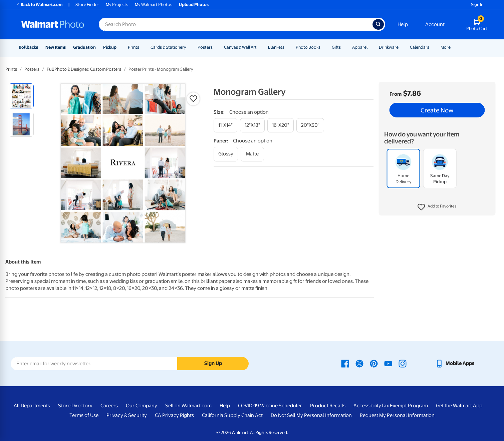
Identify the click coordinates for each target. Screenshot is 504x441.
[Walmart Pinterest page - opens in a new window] (374, 363)
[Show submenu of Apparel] (370, 47)
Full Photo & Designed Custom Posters (84, 69)
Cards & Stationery (168, 47)
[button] (437, 207)
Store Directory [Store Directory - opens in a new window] (75, 406)
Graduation (84, 47)
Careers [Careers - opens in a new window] (109, 406)
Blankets (276, 47)
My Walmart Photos (154, 5)
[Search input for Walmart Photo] (236, 24)
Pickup (110, 47)
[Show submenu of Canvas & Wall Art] (260, 47)
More (446, 47)
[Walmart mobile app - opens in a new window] (455, 363)
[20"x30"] (310, 125)
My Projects (117, 5)
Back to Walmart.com (39, 5)
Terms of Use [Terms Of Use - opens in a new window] (84, 415)
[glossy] (226, 154)
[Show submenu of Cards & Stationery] (189, 47)
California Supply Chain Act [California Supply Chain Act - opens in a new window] (232, 415)
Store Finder (87, 5)
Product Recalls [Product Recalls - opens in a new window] (328, 406)
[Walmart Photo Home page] (53, 24)
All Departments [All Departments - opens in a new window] (32, 406)
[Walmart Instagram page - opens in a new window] (403, 363)
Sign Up (213, 363)
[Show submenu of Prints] (142, 47)
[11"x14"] (225, 125)
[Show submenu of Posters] (216, 47)
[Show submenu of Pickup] (119, 47)
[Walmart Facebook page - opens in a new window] (345, 363)
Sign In (477, 5)
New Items (56, 47)
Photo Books (308, 47)
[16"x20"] (281, 125)
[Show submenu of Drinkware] (402, 47)
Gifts (336, 47)
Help (403, 24)
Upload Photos (194, 5)
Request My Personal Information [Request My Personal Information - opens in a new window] (397, 415)
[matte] (252, 154)
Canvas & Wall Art (240, 47)
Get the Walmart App (459, 406)
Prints (134, 47)
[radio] (21, 96)
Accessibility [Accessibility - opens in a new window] (367, 406)
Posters (205, 47)
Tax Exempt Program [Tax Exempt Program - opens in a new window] (405, 406)
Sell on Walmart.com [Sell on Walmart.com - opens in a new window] (188, 406)
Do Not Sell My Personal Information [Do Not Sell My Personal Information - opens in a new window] (311, 415)
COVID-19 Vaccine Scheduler (270, 406)
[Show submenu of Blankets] (287, 47)
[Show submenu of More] (454, 47)
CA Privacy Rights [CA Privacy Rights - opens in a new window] (174, 415)
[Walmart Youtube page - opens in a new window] (388, 363)
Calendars (420, 47)
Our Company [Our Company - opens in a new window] (142, 406)
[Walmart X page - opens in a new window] (359, 363)
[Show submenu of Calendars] (432, 47)
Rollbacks (28, 47)
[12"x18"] (252, 125)
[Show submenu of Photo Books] (323, 47)
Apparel (360, 47)
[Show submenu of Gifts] (344, 47)
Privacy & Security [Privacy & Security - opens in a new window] (127, 415)
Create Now (437, 110)
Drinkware (389, 47)
